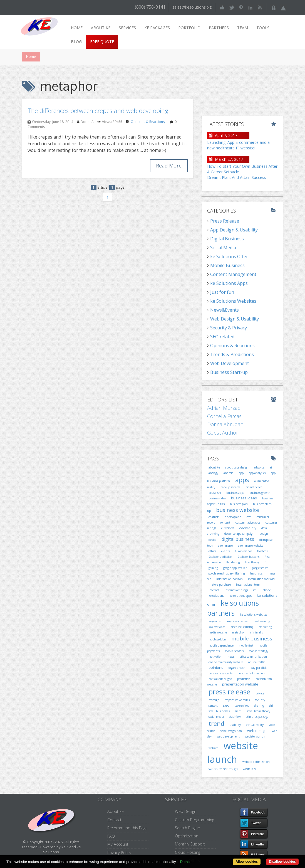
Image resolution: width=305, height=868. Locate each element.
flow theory (252, 562)
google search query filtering (227, 573)
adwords (259, 467)
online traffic (256, 662)
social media (216, 717)
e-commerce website (251, 546)
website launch (233, 752)
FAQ (111, 836)
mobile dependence (221, 645)
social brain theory (258, 711)
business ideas (244, 498)
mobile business (252, 638)
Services (127, 28)
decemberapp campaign (239, 534)
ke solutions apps (240, 596)
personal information (251, 673)
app (241, 473)
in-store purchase (220, 585)
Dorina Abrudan (225, 424)
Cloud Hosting (188, 852)
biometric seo (254, 487)
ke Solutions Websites (233, 301)
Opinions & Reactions (148, 122)
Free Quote (102, 42)
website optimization (256, 762)
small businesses (219, 711)
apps (242, 480)
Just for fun (222, 292)
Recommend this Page (127, 828)
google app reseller (235, 568)
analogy (213, 473)
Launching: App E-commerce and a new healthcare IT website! (238, 145)
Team (243, 28)
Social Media (223, 248)
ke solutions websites (254, 615)
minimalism (258, 632)
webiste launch (255, 736)
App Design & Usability (234, 230)
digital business (238, 539)
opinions (216, 667)
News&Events (225, 310)
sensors (213, 706)
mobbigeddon (217, 639)
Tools (263, 28)
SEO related (222, 337)
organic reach (237, 668)
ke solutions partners (233, 608)
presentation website (240, 684)
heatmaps (256, 573)
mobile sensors (234, 651)
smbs (238, 711)
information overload (261, 579)
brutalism (215, 493)
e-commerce (225, 546)
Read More (169, 166)
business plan (239, 504)
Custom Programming (194, 820)
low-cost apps (217, 627)
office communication (253, 657)
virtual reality (255, 725)
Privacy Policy (119, 853)
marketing (265, 627)
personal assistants (220, 673)
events (225, 551)
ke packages (157, 28)
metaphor (238, 632)
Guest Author (223, 433)
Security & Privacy (229, 328)
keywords (215, 621)
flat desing (233, 562)
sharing (259, 706)
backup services (230, 487)
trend (216, 723)
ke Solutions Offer (229, 257)
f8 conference (243, 551)
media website (218, 632)
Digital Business (227, 239)
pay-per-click (259, 668)
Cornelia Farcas (224, 416)
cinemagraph (233, 517)
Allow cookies (247, 862)
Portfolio (189, 28)
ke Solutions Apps (229, 283)
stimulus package (257, 717)
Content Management (233, 274)
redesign (214, 700)
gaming (213, 568)
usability (235, 725)
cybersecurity (248, 528)
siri (271, 706)
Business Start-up (229, 372)
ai (271, 467)
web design (257, 731)
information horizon (230, 579)
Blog (76, 42)
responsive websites (237, 700)
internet (214, 590)
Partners (219, 28)
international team (248, 585)
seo (226, 705)
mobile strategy (259, 651)
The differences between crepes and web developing (98, 110)
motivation (215, 657)
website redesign (223, 769)
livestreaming (261, 621)
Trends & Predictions (232, 354)
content (225, 522)
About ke (101, 28)
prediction (244, 679)
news (231, 657)
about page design (237, 467)
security (260, 700)
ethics (212, 551)
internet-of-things (236, 590)
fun (267, 562)
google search (260, 568)
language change (237, 621)
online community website (226, 662)
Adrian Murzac (224, 408)
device (212, 540)
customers (228, 528)
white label (250, 769)
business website (238, 510)
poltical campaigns (220, 679)
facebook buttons (248, 557)
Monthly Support (190, 844)
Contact (114, 820)
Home (77, 28)
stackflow (235, 717)
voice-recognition (231, 731)
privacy (260, 693)
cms (249, 517)
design (264, 534)
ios (255, 590)
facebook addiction (220, 557)
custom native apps (248, 522)
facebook (263, 551)
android (229, 473)
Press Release (225, 221)
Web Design (186, 811)
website (213, 748)
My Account (118, 844)
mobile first (246, 645)
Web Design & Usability (235, 319)
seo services (242, 706)
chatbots (214, 517)
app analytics (257, 473)
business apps (235, 493)
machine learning (242, 627)
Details (186, 862)
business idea (217, 498)
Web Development (230, 363)
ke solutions (216, 596)
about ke (214, 467)
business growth (260, 493)
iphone (266, 590)
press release (229, 692)
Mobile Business (227, 265)
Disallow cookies (282, 862)
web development (228, 736)
